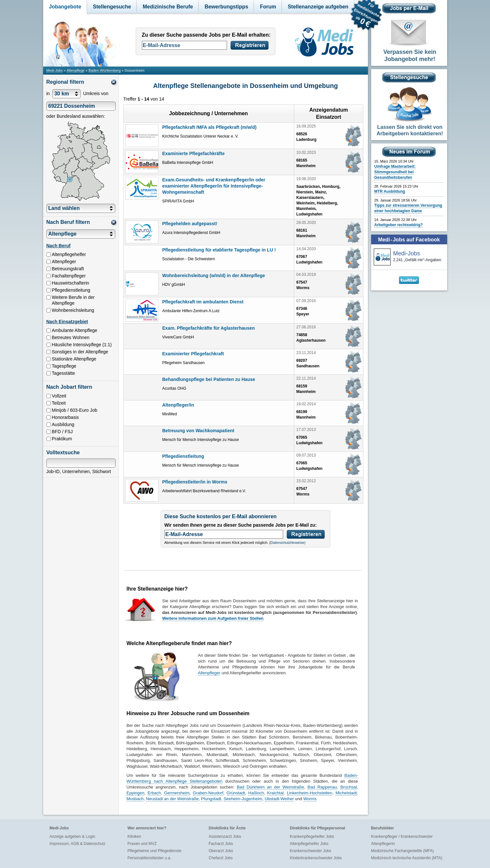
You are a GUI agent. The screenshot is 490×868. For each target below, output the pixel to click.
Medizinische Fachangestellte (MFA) (402, 851)
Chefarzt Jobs (221, 858)
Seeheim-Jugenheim (243, 799)
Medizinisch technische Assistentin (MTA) (407, 858)
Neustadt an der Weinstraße (172, 799)
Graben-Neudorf (208, 793)
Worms (310, 799)
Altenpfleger (209, 673)
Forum (268, 7)
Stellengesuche (112, 7)
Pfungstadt (211, 799)
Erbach (154, 793)
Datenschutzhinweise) (288, 543)
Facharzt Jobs (221, 844)
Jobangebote (65, 7)
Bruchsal (349, 787)
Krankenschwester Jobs (311, 851)
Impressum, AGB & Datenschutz (78, 844)
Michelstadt (346, 793)
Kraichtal (276, 793)
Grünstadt (236, 793)
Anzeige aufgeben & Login (73, 837)
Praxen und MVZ (142, 844)
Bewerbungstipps (226, 7)
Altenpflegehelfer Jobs (309, 844)
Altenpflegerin (383, 844)
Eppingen (136, 793)
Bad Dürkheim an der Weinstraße (270, 787)
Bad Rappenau (322, 787)
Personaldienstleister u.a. (150, 858)
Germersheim (177, 793)
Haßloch (256, 793)
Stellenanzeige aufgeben (318, 7)
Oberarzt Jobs (221, 851)
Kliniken (134, 837)
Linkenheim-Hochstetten (309, 793)
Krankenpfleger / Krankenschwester (402, 837)
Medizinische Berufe (168, 7)
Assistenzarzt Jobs (225, 837)
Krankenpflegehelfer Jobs (312, 837)
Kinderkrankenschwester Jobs (316, 858)
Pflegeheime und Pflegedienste (155, 851)
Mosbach (135, 799)
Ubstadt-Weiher (279, 799)
